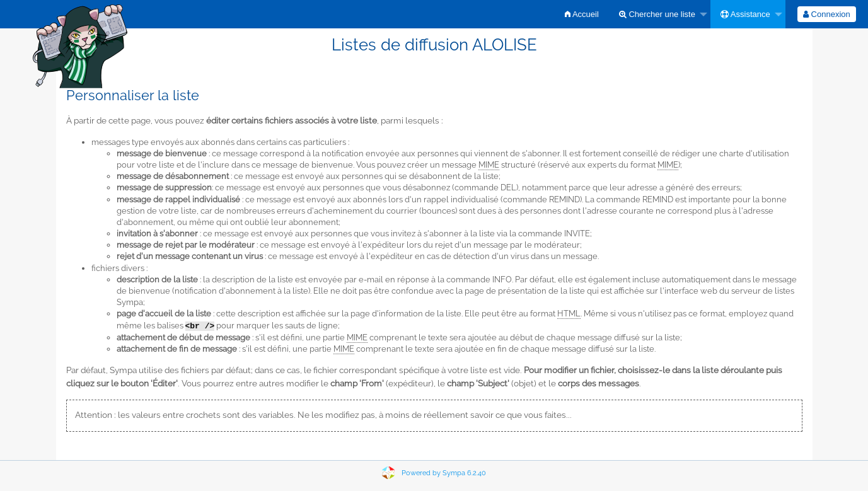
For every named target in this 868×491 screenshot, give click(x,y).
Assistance (745, 14)
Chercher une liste (657, 14)
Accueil (582, 14)
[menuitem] (582, 14)
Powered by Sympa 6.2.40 (444, 473)
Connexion (827, 14)
